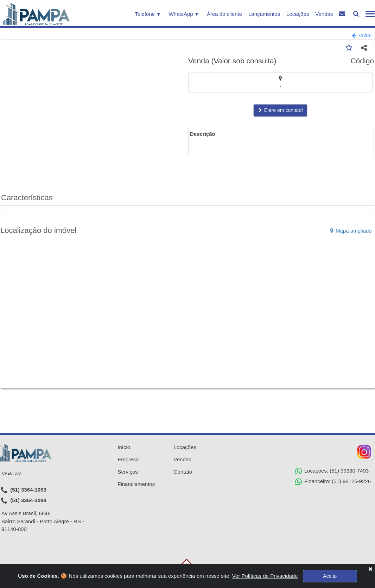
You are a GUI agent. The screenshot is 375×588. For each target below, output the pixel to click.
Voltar (362, 35)
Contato (183, 472)
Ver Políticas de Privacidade (265, 576)
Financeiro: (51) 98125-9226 (333, 482)
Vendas (324, 14)
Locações (298, 14)
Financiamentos (136, 484)
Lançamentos (264, 14)
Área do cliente (224, 14)
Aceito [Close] (330, 576)
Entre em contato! (280, 111)
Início (124, 447)
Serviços (128, 472)
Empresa (128, 459)
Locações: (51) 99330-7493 (332, 471)
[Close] (370, 569)
